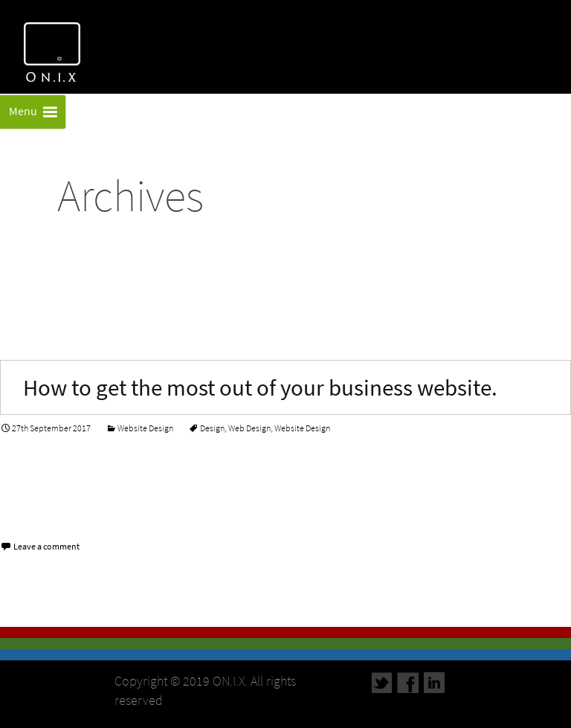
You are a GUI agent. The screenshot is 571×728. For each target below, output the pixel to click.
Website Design (145, 428)
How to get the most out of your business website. (260, 387)
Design (212, 428)
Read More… (36, 510)
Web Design (249, 428)
